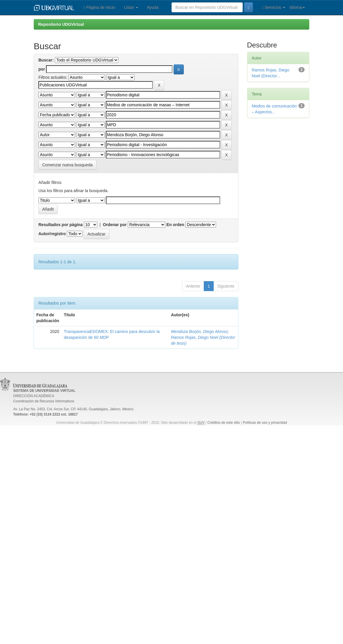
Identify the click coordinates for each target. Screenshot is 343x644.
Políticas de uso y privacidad (265, 423)
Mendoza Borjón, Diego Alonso (199, 332)
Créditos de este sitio (224, 423)
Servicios (274, 7)
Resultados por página (61, 225)
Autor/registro (52, 234)
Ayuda (153, 7)
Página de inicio (99, 7)
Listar (131, 7)
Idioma (297, 7)
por (42, 69)
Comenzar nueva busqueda (67, 165)
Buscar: (46, 60)
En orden (175, 225)
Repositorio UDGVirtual (61, 24)
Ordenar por (115, 225)
